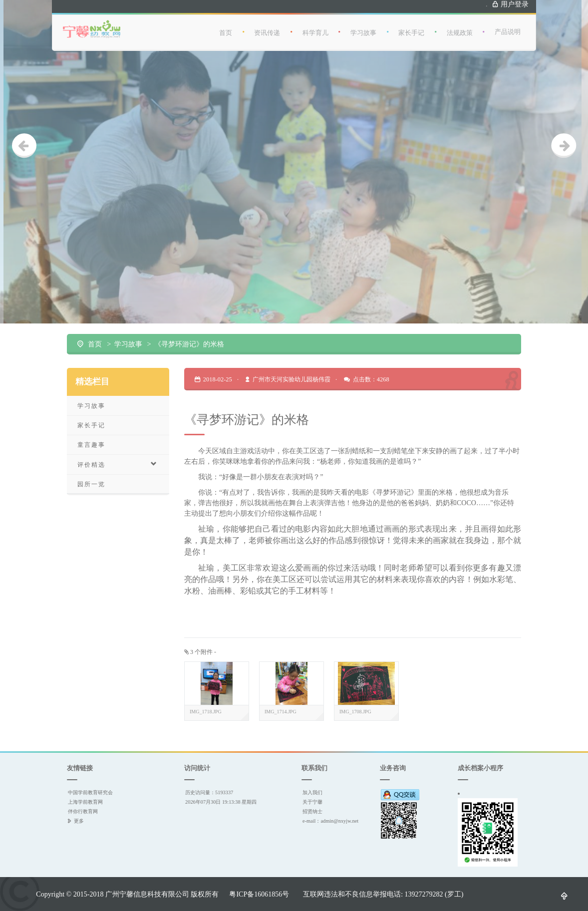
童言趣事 (91, 445)
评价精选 (118, 464)
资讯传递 (267, 25)
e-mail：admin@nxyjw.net (330, 821)
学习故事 (363, 25)
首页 (226, 25)
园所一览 (91, 484)
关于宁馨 (312, 802)
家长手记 (411, 25)
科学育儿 (315, 25)
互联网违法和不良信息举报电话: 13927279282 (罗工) (383, 894)
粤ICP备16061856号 (259, 894)
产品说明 (508, 24)
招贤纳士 (312, 811)
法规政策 (460, 25)
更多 (79, 821)
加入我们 (312, 792)
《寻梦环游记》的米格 (189, 344)
